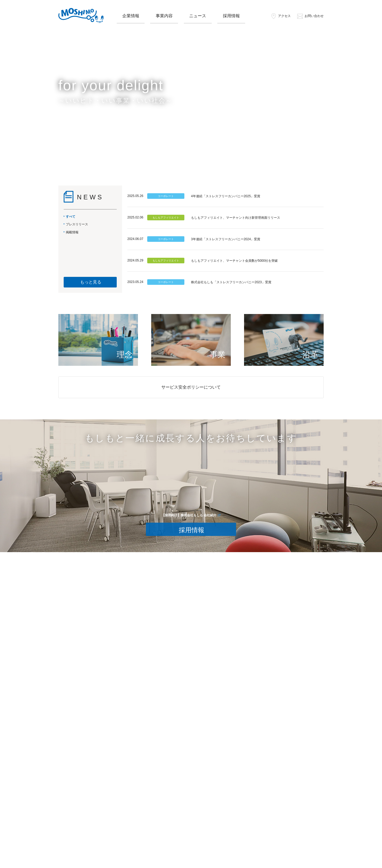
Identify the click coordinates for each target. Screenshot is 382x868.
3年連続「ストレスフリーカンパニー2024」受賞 (226, 239)
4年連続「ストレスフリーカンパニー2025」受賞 (226, 196)
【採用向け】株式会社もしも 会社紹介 (189, 515)
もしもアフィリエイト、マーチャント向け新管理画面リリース (236, 218)
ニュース (198, 16)
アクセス (281, 16)
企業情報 (131, 16)
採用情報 (231, 16)
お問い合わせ (310, 16)
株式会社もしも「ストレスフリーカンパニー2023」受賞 (231, 282)
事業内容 (164, 16)
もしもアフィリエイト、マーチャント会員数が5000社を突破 (234, 261)
